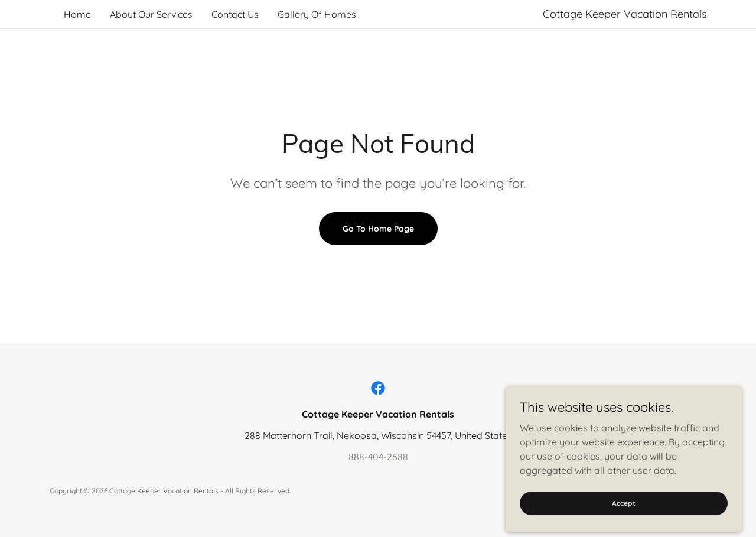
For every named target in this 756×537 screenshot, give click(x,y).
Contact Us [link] (235, 14)
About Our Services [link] (151, 14)
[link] (378, 388)
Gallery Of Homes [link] (317, 14)
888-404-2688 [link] (378, 457)
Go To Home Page (378, 229)
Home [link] (77, 14)
